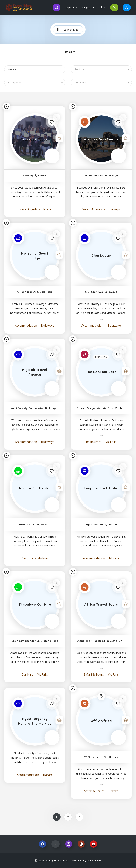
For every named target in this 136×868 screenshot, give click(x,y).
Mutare (42, 558)
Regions (88, 7)
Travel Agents (28, 209)
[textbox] (101, 69)
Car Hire (28, 558)
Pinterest (81, 844)
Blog (102, 7)
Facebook (42, 844)
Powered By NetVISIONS (86, 860)
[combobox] (35, 69)
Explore (71, 7)
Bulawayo (113, 209)
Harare (46, 209)
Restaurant (94, 442)
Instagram (69, 844)
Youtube (93, 844)
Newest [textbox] (13, 69)
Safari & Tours (92, 209)
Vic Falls (111, 442)
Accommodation (26, 325)
